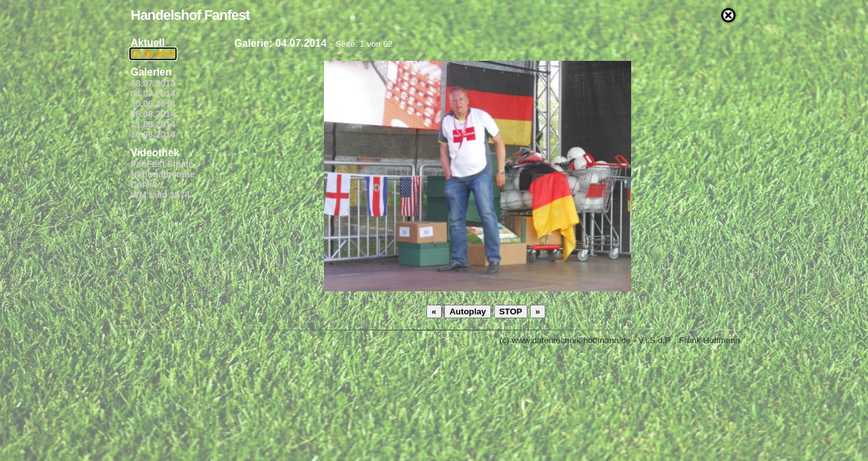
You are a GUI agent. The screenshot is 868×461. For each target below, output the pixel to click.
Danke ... (149, 184)
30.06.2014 (153, 104)
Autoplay (468, 311)
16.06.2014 (153, 54)
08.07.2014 (153, 83)
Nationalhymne (163, 174)
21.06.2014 (153, 124)
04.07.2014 (153, 93)
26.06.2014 (153, 114)
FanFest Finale (162, 164)
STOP (511, 311)
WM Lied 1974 (160, 195)
